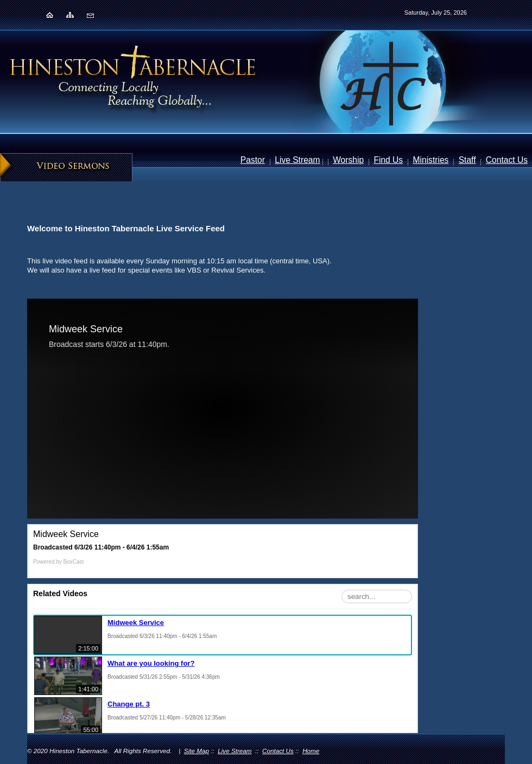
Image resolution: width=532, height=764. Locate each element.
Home (311, 751)
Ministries (431, 160)
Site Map (197, 751)
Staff (467, 160)
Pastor (253, 160)
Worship (348, 160)
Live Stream (297, 160)
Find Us (388, 160)
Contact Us (507, 160)
